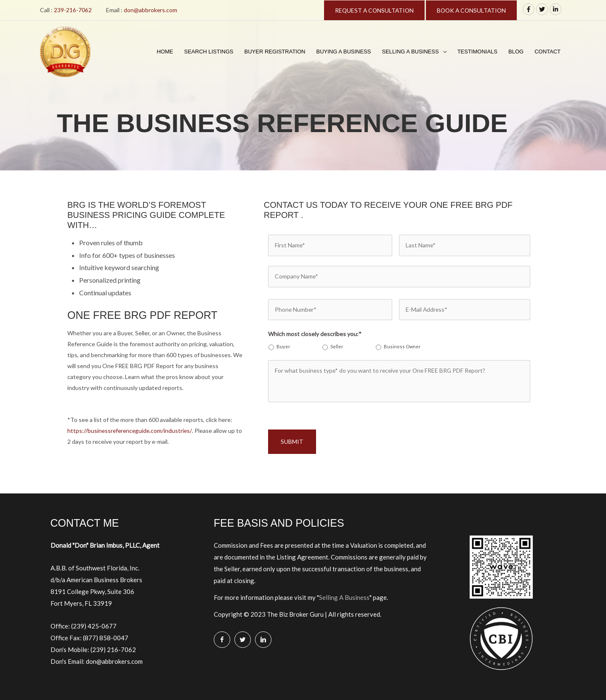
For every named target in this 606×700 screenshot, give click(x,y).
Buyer (283, 346)
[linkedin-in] (556, 9)
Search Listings (209, 52)
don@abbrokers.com (151, 10)
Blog (516, 52)
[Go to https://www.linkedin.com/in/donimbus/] (263, 638)
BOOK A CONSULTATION (470, 10)
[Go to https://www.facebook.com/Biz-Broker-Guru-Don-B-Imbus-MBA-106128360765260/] (222, 638)
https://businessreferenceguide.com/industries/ (131, 431)
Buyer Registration (275, 52)
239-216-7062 (73, 10)
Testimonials (477, 52)
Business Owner (402, 346)
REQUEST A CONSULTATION (370, 10)
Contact (548, 52)
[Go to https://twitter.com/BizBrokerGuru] (243, 638)
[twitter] (543, 9)
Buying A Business (343, 52)
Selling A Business (411, 52)
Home (165, 52)
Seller (337, 346)
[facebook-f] (529, 9)
